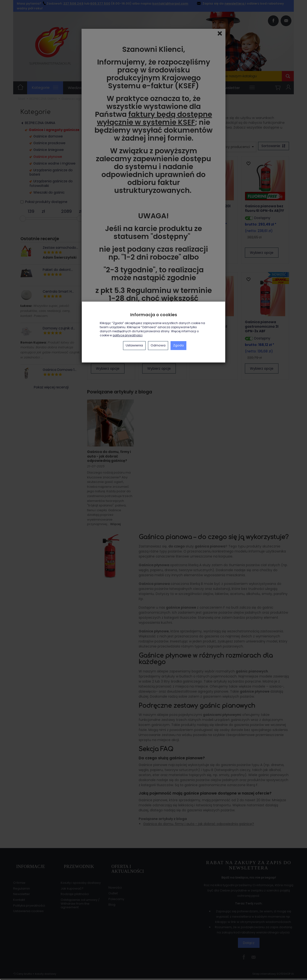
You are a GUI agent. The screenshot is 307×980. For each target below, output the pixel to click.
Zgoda (178, 345)
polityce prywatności (128, 335)
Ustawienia (134, 345)
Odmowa (158, 345)
